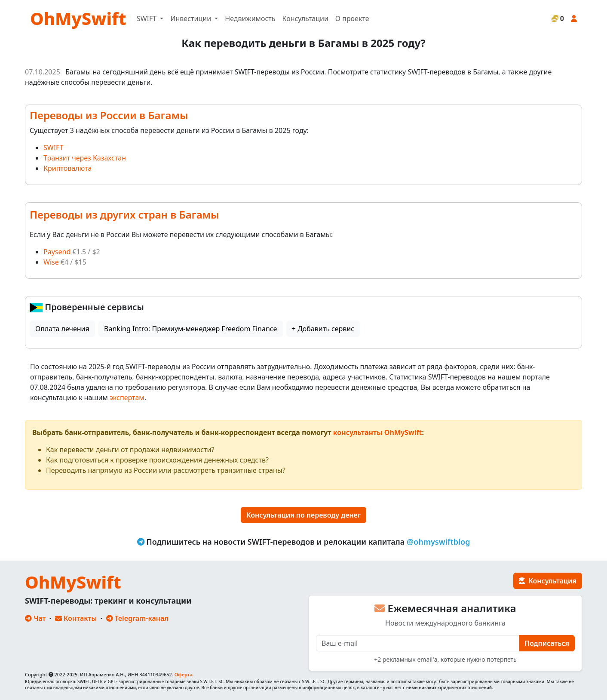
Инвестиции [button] (192, 19)
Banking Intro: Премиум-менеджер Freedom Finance (190, 329)
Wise (51, 262)
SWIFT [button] (147, 19)
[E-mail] (418, 643)
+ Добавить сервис (323, 329)
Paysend (57, 252)
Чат (35, 618)
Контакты (76, 618)
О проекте (352, 19)
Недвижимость (250, 19)
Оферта (184, 674)
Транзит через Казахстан (85, 158)
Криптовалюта (67, 168)
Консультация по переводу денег (303, 515)
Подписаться (547, 643)
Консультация (548, 581)
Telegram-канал (137, 618)
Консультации (305, 19)
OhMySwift (78, 18)
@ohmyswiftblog (438, 542)
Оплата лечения (62, 329)
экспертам (127, 398)
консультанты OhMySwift (378, 432)
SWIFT (53, 148)
